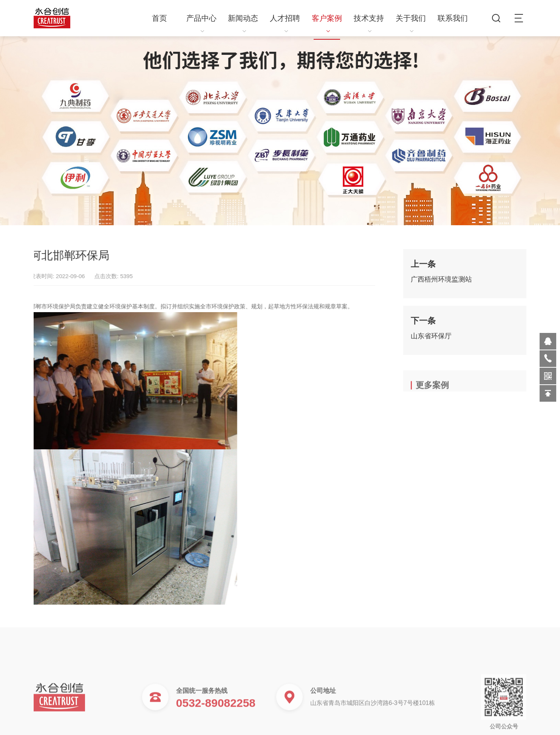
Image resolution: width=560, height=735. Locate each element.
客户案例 (327, 23)
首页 (159, 18)
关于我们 (411, 23)
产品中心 (201, 23)
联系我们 (453, 18)
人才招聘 (285, 23)
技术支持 (369, 23)
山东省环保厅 (431, 340)
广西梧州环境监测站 (441, 283)
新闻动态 (243, 23)
